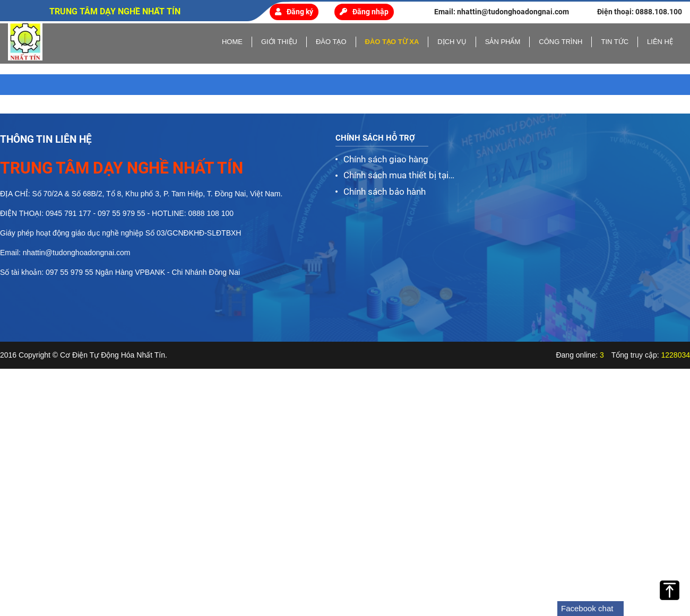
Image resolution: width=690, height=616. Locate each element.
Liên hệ (660, 42)
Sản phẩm (503, 42)
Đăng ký (294, 12)
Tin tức (615, 42)
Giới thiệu (279, 42)
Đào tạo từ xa (392, 42)
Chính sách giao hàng (386, 159)
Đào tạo (331, 42)
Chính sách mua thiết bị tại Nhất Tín (396, 176)
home (232, 42)
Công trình (560, 42)
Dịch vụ (452, 42)
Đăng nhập (364, 12)
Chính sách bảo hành (385, 192)
